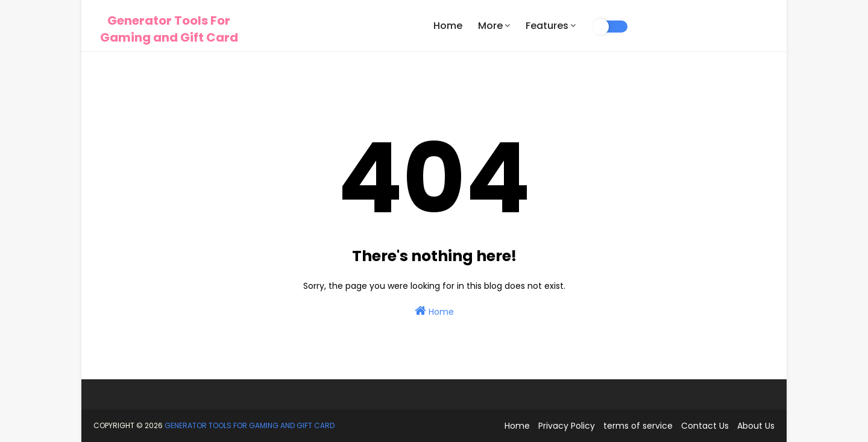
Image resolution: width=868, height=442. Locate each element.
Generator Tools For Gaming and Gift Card (169, 29)
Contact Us (705, 426)
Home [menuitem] (448, 26)
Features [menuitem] (547, 26)
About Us (756, 426)
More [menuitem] (490, 26)
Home (434, 311)
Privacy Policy (567, 426)
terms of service (638, 426)
